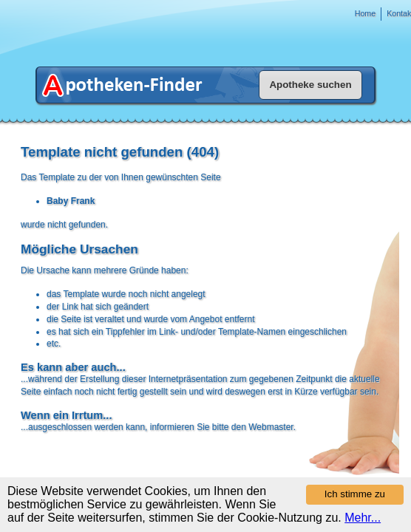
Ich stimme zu (355, 494)
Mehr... (363, 518)
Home (365, 13)
